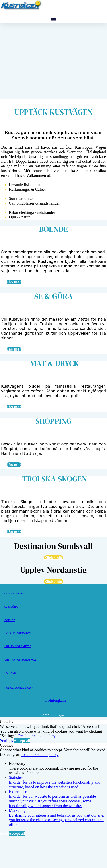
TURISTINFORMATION (17, 633)
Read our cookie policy (37, 736)
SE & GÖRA (11, 607)
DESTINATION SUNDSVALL (21, 660)
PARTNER (10, 673)
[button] (53, 19)
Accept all (22, 741)
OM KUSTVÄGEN (14, 594)
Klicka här (53, 558)
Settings (7, 741)
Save (4, 833)
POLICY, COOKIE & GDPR (19, 688)
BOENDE (10, 620)
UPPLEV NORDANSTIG (18, 646)
